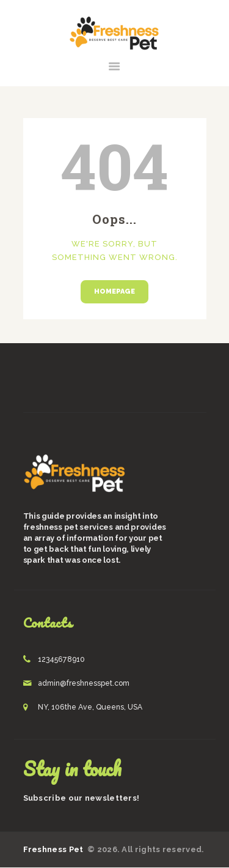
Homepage (114, 291)
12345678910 (61, 659)
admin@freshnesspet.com (84, 683)
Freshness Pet (54, 849)
